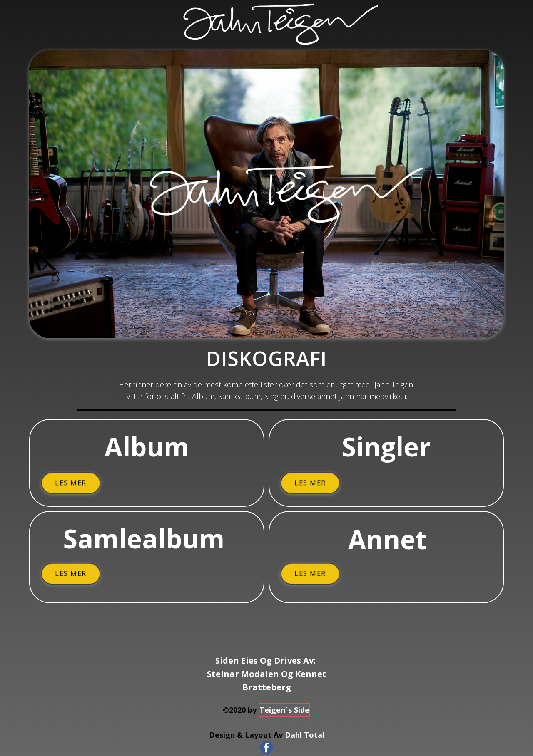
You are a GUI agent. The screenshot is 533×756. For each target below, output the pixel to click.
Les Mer (71, 483)
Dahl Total (305, 735)
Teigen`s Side (284, 710)
